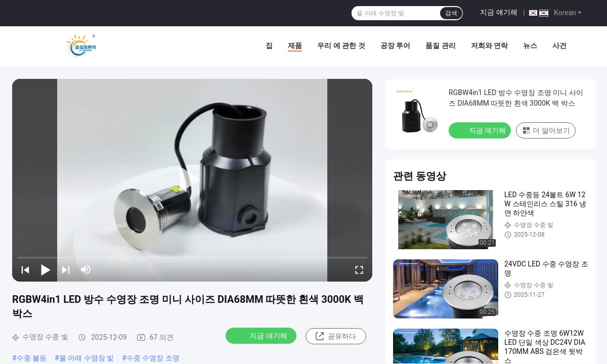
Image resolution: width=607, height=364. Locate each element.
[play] (192, 180)
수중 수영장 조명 (153, 358)
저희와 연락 (489, 45)
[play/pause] (46, 269)
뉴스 (530, 45)
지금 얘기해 (498, 12)
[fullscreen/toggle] (359, 269)
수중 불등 (32, 358)
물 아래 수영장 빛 (86, 358)
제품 (295, 45)
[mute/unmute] (86, 269)
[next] (66, 269)
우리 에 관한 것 (341, 45)
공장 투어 (395, 45)
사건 (559, 45)
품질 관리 (440, 45)
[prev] (25, 269)
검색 (451, 13)
